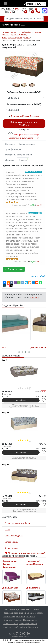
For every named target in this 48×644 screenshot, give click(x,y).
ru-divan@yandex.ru (18, 627)
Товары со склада (28, 624)
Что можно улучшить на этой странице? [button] (27, 553)
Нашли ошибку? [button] (37, 276)
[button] (13, 25)
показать (34, 297)
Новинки (31, 617)
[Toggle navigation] (6, 4)
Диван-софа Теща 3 (12, 347)
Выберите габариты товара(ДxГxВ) (24, 92)
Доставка (10, 160)
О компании (9, 617)
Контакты (21, 617)
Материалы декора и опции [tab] (19, 155)
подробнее (21, 400)
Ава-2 (4, 360)
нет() (38, 205)
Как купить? (9, 609)
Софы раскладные (14, 536)
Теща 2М (6, 412)
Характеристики (27, 144)
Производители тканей (15, 613)
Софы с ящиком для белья (17, 523)
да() (31, 205)
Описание (10, 144)
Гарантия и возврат (13, 620)
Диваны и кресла (35, 613)
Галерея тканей (11, 624)
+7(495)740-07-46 (38, 11)
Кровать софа (11, 548)
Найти (40, 19)
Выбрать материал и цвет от (24, 124)
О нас (29, 609)
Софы (7, 530)
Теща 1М (6, 465)
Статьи (36, 609)
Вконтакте (33, 627)
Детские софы (12, 542)
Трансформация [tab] (13, 149)
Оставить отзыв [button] (14, 269)
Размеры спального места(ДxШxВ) (24, 104)
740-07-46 (19, 634)
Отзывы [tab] (24, 160)
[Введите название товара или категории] (20, 19)
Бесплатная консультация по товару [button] (24, 138)
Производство (30, 620)
